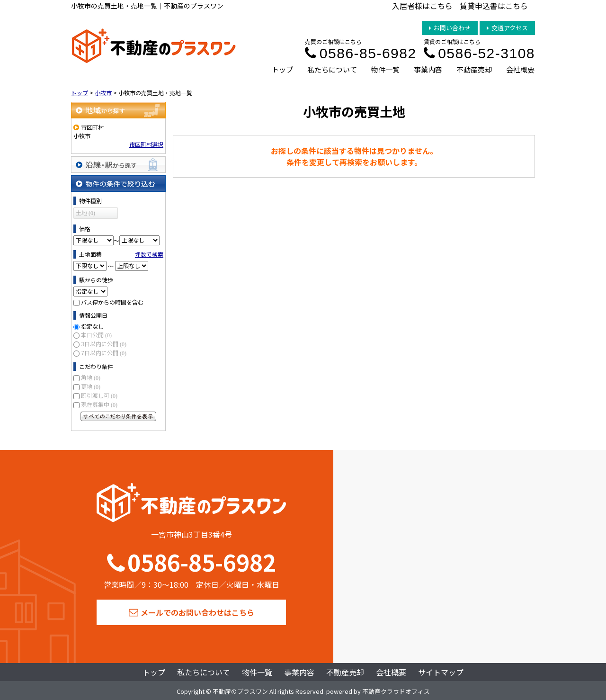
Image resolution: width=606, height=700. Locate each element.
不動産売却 (474, 69)
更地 (91, 386)
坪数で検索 (149, 254)
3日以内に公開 (104, 344)
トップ (282, 69)
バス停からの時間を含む (112, 302)
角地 (91, 377)
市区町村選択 (146, 144)
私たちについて (332, 69)
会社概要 (520, 69)
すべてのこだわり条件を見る (118, 416)
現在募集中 (99, 404)
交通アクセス (507, 28)
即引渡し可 (99, 395)
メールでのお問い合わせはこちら (192, 612)
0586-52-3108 (479, 53)
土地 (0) (85, 213)
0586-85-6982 (361, 53)
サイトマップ (441, 672)
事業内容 (428, 69)
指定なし (92, 326)
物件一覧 (385, 69)
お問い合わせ (450, 28)
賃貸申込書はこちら (494, 6)
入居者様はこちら (422, 6)
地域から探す (118, 110)
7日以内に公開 (104, 353)
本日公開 (96, 335)
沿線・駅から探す (118, 165)
